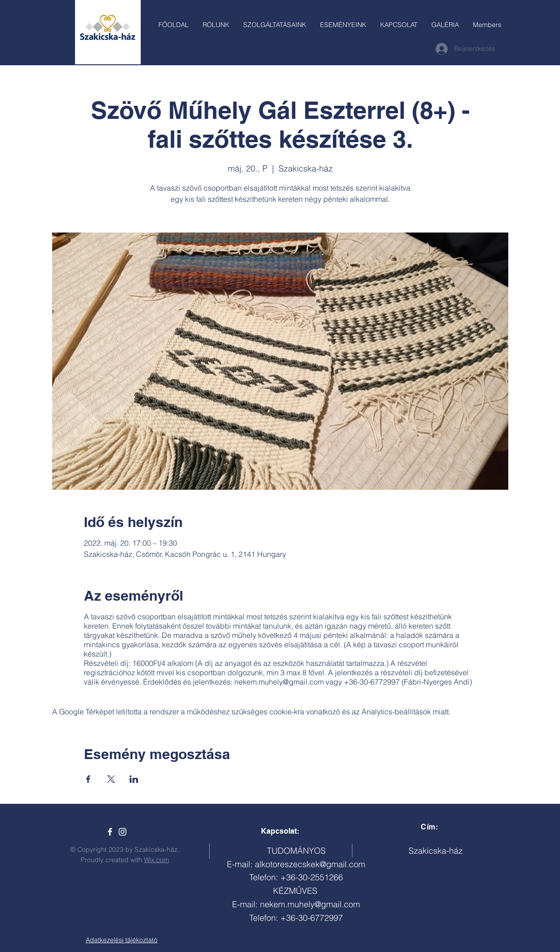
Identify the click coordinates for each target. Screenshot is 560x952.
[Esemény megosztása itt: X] (111, 779)
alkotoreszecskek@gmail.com (310, 864)
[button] (275, 25)
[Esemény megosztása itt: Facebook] (88, 779)
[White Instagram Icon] (123, 832)
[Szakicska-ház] (110, 832)
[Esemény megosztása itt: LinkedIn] (134, 779)
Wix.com (157, 860)
